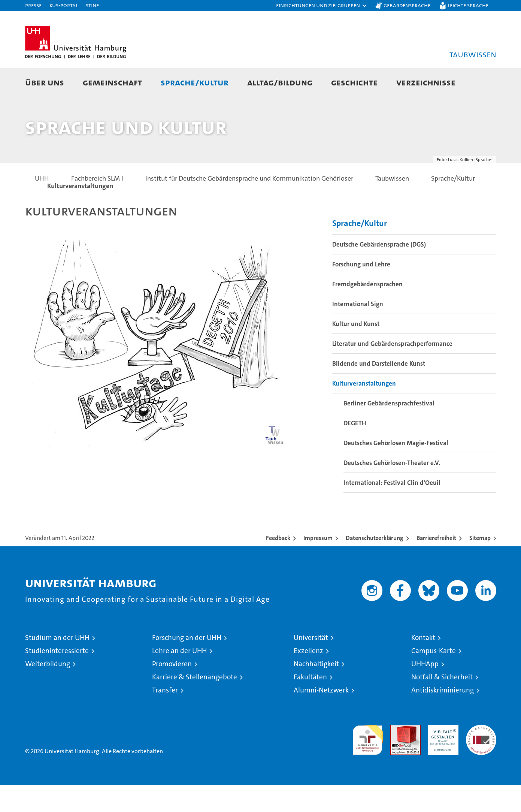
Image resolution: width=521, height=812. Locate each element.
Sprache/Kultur (195, 82)
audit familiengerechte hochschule (368, 763)
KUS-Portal (64, 5)
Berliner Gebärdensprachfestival (389, 430)
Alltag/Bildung (280, 82)
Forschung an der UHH (187, 665)
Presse (33, 5)
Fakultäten (310, 704)
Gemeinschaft (112, 82)
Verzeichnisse (426, 82)
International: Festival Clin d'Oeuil (392, 510)
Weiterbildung (48, 691)
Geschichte (354, 82)
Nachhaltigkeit (316, 691)
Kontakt (423, 665)
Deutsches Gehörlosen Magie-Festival (396, 470)
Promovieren (172, 691)
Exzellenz (308, 678)
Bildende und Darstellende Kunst (379, 390)
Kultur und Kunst (356, 351)
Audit (397, 756)
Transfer (165, 717)
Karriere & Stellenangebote (195, 704)
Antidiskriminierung (443, 717)
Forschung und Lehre (361, 291)
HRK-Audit (441, 756)
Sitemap (480, 565)
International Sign (358, 331)
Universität (311, 665)
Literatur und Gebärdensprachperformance (392, 371)
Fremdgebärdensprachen (367, 311)
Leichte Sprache (468, 5)
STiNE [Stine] (92, 5)
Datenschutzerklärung (375, 565)
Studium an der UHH (57, 665)
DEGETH (355, 450)
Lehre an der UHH (179, 678)
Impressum (318, 565)
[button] (322, 6)
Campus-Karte (434, 678)
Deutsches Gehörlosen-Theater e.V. (392, 490)
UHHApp (425, 691)
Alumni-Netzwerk (321, 717)
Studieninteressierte (57, 678)
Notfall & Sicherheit (442, 704)
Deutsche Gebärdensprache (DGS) (379, 271)
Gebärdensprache (407, 5)
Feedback (278, 565)
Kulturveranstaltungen (364, 410)
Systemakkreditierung (481, 756)
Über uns (45, 82)
